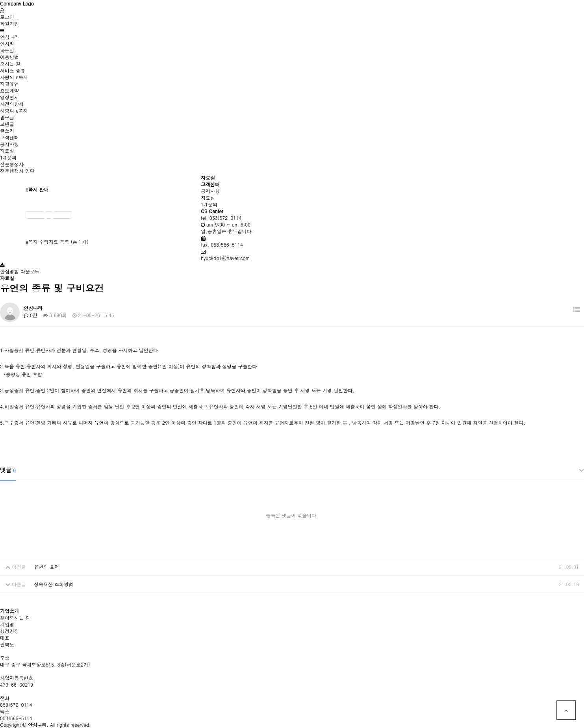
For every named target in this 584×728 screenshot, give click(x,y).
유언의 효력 (46, 567)
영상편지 (9, 97)
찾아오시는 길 (15, 617)
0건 (31, 315)
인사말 (7, 44)
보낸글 (7, 124)
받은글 (7, 117)
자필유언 (9, 84)
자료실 (7, 151)
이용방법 (9, 57)
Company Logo (17, 3)
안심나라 (9, 37)
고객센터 (9, 137)
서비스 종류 (13, 70)
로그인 (7, 17)
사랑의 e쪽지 (14, 77)
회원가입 (9, 23)
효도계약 (9, 90)
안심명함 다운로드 (20, 271)
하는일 (7, 50)
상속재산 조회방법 (54, 584)
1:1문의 (8, 157)
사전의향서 (12, 104)
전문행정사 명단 (17, 171)
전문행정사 (12, 164)
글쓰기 (7, 131)
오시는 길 (10, 64)
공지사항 (9, 144)
